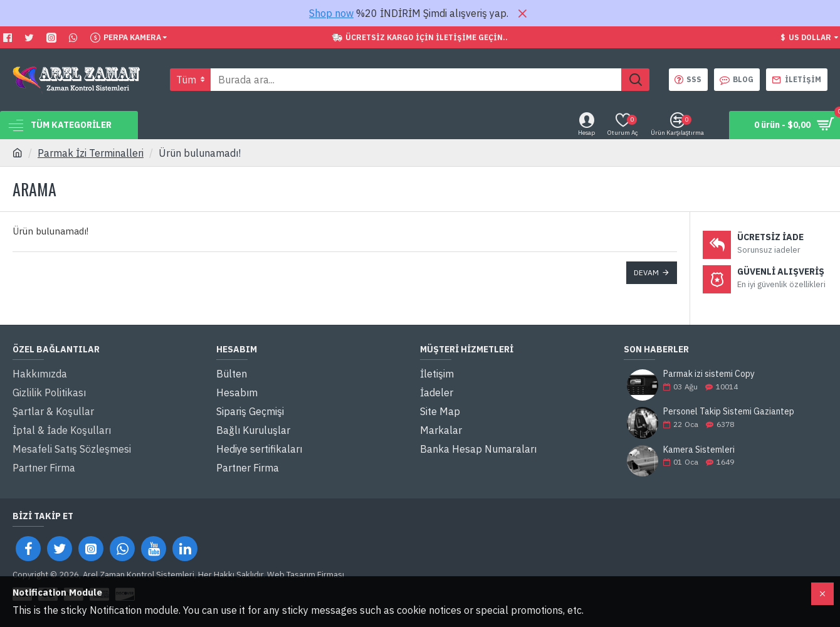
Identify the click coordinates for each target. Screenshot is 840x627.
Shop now (331, 13)
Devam (646, 272)
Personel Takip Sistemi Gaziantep (729, 412)
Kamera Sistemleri (699, 450)
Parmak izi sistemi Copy (709, 374)
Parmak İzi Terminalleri (91, 153)
